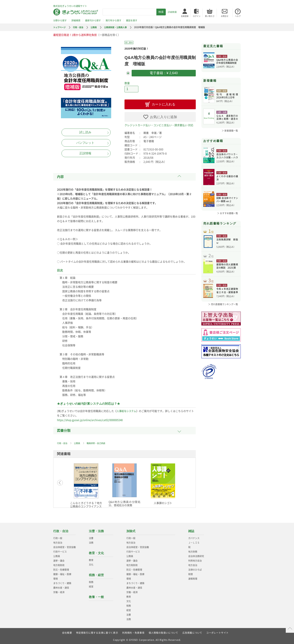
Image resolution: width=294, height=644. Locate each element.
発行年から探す (113, 20)
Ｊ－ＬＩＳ (194, 542)
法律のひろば (195, 569)
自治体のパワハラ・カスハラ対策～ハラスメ (227, 156)
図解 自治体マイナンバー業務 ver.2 (227, 200)
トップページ (60, 27)
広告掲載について (192, 632)
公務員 (96, 27)
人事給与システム (127, 410)
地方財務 (193, 551)
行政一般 (58, 537)
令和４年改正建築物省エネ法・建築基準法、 (227, 297)
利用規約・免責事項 (133, 632)
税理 (190, 573)
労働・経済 (59, 591)
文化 (91, 564)
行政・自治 (80, 27)
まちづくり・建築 (62, 582)
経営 (91, 586)
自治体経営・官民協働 (64, 546)
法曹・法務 (96, 530)
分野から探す (60, 20)
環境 (55, 578)
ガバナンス (194, 537)
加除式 (131, 530)
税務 (91, 581)
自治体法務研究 (196, 555)
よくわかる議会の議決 (227, 178)
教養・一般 (96, 596)
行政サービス (60, 551)
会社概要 (67, 632)
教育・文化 (96, 552)
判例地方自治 (195, 560)
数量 (127, 83)
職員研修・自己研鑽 (98, 442)
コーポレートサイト (218, 632)
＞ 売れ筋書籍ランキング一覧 (223, 310)
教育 (91, 559)
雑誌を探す (132, 20)
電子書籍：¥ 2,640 (164, 73)
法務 (91, 542)
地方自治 (58, 542)
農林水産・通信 (61, 587)
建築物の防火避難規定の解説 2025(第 (227, 271)
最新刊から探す (93, 20)
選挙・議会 (59, 560)
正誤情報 (85, 153)
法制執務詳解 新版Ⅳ (227, 244)
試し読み (85, 132)
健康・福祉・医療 (62, 573)
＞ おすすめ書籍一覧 (228, 213)
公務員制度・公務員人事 (119, 27)
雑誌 (191, 530)
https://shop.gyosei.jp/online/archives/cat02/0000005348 (92, 419)
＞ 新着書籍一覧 (230, 131)
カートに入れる (163, 103)
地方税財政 (59, 564)
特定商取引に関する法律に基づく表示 (97, 632)
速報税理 (193, 578)
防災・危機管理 (61, 569)
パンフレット (85, 143)
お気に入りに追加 (163, 116)
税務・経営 (96, 574)
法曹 (91, 537)
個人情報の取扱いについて (163, 632)
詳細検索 (172, 12)
